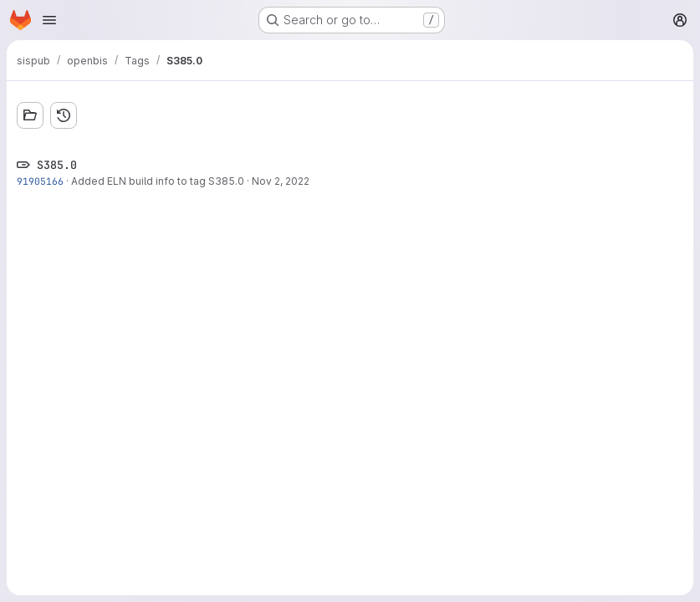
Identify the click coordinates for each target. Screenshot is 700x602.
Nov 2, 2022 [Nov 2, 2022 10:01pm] (281, 181)
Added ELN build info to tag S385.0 (158, 181)
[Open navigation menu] (49, 20)
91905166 (40, 181)
